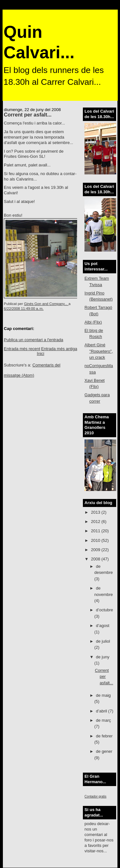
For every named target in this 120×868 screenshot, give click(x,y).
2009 (96, 550)
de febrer (104, 736)
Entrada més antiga (59, 349)
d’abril (102, 711)
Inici (40, 354)
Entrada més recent (22, 349)
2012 (96, 522)
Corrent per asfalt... (104, 677)
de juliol (103, 641)
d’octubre (104, 610)
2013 (96, 512)
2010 (96, 540)
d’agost (103, 626)
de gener (104, 751)
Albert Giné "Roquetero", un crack (99, 351)
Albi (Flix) (93, 322)
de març (104, 720)
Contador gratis (95, 796)
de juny (103, 657)
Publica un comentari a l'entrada (33, 340)
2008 (96, 559)
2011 (96, 531)
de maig (103, 695)
